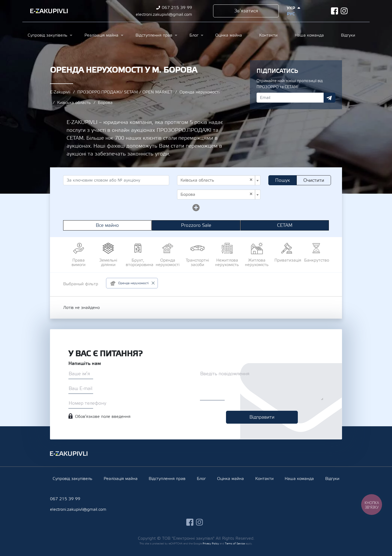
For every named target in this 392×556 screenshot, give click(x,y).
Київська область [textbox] (217, 180)
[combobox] (219, 180)
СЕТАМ (285, 225)
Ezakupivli (49, 11)
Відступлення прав (154, 35)
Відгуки (348, 35)
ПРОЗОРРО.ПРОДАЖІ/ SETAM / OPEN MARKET (125, 92)
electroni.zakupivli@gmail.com (164, 14)
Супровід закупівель (47, 35)
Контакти (268, 35)
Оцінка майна (229, 35)
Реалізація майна (101, 35)
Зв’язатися (246, 11)
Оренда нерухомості (199, 92)
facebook (335, 11)
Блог (194, 35)
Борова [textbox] (217, 194)
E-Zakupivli (60, 92)
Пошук (283, 180)
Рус (291, 14)
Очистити (314, 180)
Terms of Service (235, 544)
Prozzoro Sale (196, 225)
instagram (344, 11)
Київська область (74, 103)
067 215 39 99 (177, 8)
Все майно (107, 225)
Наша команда (309, 35)
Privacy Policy (211, 544)
